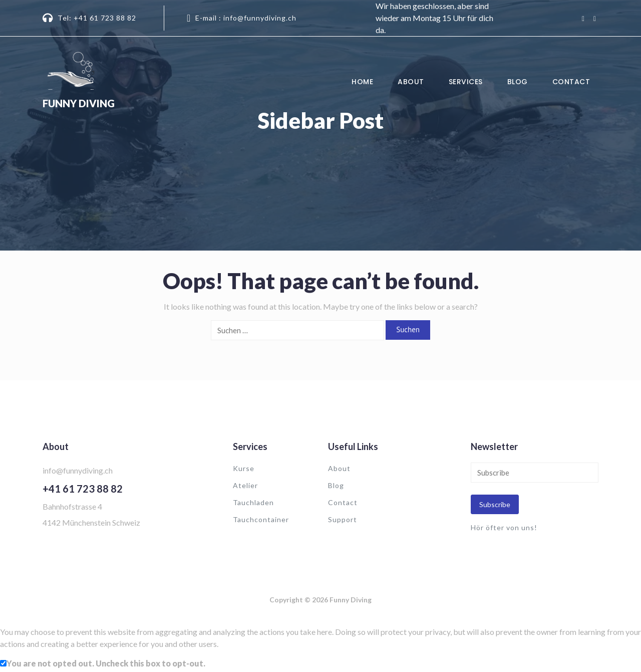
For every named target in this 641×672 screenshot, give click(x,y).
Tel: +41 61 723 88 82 (97, 18)
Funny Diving (79, 103)
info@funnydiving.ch (78, 470)
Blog (518, 82)
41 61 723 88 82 (86, 489)
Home (362, 82)
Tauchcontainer (261, 519)
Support (343, 519)
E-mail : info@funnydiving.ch (246, 18)
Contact (571, 82)
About (411, 82)
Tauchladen (253, 502)
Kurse (244, 468)
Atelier (245, 485)
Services (466, 82)
